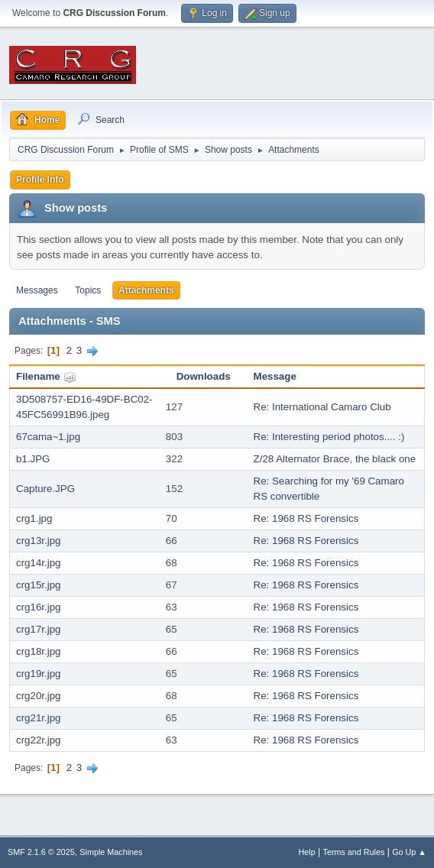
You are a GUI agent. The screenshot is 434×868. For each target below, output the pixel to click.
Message (275, 376)
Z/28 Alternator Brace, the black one (335, 459)
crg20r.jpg (39, 696)
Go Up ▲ (409, 852)
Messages (37, 290)
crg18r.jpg (39, 651)
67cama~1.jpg (48, 437)
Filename (46, 376)
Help (307, 852)
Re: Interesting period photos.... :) (329, 437)
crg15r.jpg (39, 585)
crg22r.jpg (39, 740)
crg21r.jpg (39, 718)
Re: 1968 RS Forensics (306, 518)
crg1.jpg (34, 518)
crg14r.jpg (39, 563)
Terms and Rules (354, 852)
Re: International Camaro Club (322, 407)
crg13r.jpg (39, 541)
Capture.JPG (45, 489)
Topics (88, 290)
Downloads (204, 376)
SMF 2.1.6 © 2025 (41, 852)
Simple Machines (111, 852)
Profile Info (40, 180)
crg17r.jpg (39, 629)
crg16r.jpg (39, 607)
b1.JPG (33, 459)
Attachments (146, 290)
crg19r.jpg (39, 674)
